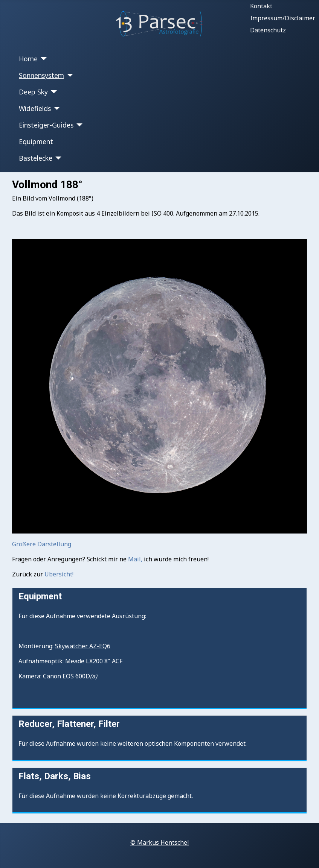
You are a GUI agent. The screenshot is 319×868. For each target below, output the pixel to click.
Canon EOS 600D (70, 676)
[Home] (42, 59)
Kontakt (261, 6)
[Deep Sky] (53, 92)
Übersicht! (59, 574)
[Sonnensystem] (69, 75)
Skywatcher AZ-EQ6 (83, 646)
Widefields (35, 108)
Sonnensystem (41, 75)
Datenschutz (268, 30)
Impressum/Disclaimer (283, 18)
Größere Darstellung (42, 544)
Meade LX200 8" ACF (94, 661)
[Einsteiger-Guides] (78, 125)
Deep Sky (33, 92)
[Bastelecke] (57, 158)
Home (28, 59)
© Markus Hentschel (160, 842)
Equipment (36, 141)
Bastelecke (36, 158)
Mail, (135, 559)
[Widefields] (56, 108)
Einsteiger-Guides (46, 125)
